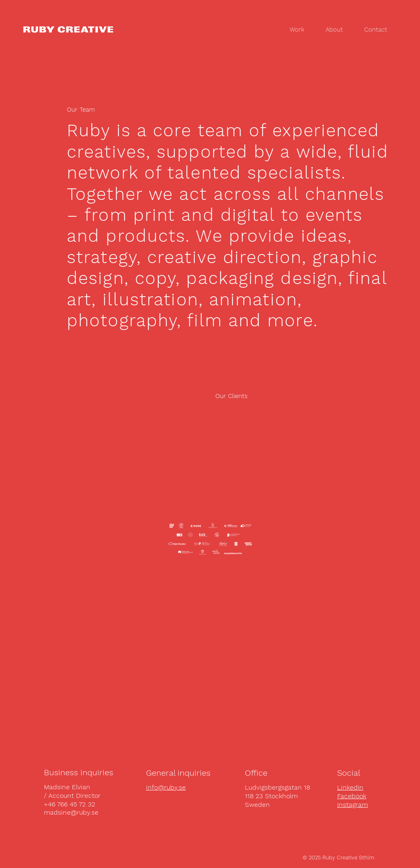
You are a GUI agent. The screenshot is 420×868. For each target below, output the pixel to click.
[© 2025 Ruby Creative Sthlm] (338, 858)
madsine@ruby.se (71, 812)
